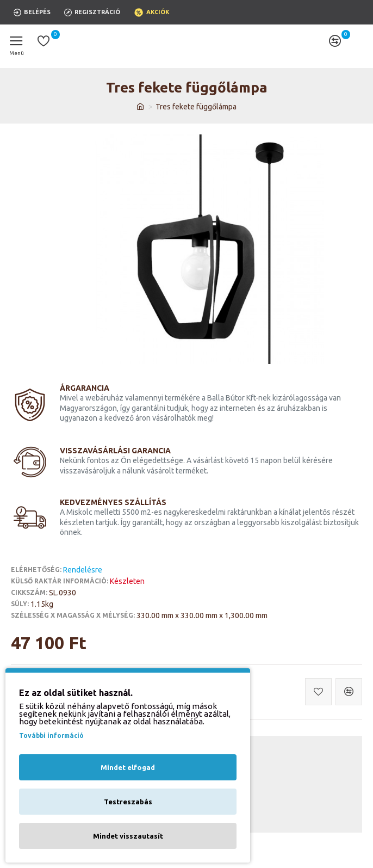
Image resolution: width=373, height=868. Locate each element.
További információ (51, 735)
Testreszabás (128, 802)
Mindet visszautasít (128, 836)
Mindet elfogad (128, 767)
